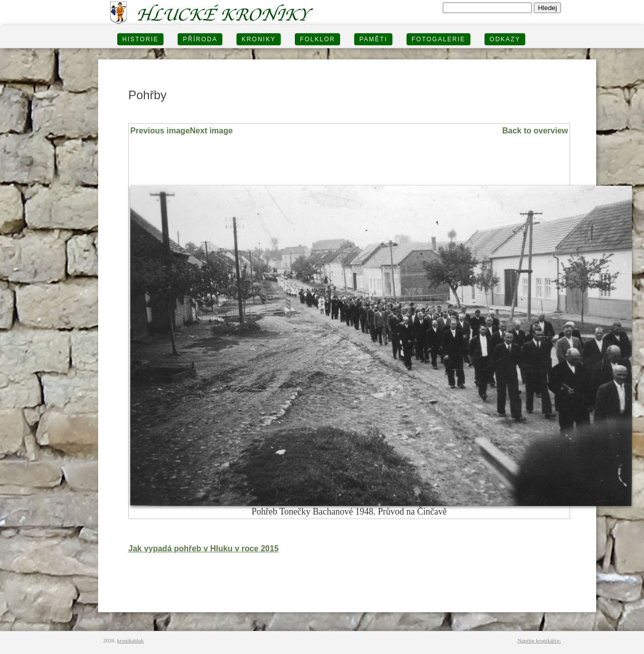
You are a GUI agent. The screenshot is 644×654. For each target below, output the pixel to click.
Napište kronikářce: (539, 640)
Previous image (160, 131)
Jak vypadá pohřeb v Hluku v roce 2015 (204, 549)
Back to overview (535, 131)
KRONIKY (259, 39)
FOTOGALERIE (438, 39)
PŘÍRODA (200, 39)
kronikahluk (131, 640)
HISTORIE (140, 39)
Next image (211, 131)
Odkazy (505, 39)
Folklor (317, 39)
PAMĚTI (373, 39)
